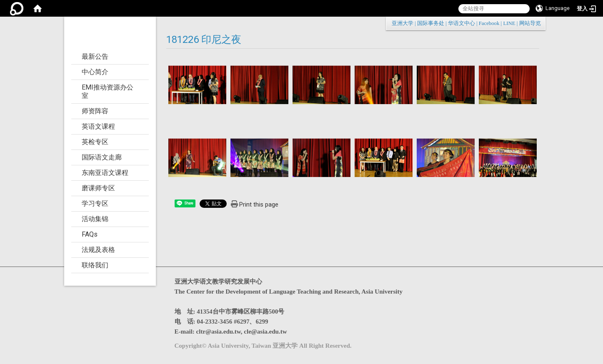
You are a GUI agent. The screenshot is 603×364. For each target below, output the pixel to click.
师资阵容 (95, 111)
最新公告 (95, 56)
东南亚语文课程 (105, 173)
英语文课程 (98, 126)
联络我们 (95, 265)
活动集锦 (95, 219)
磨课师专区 (98, 188)
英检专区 (95, 142)
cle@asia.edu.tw (265, 332)
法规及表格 (98, 250)
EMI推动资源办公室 (108, 91)
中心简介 (95, 72)
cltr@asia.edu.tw (219, 332)
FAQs (90, 234)
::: (537, 23)
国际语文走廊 (102, 157)
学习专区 (95, 203)
